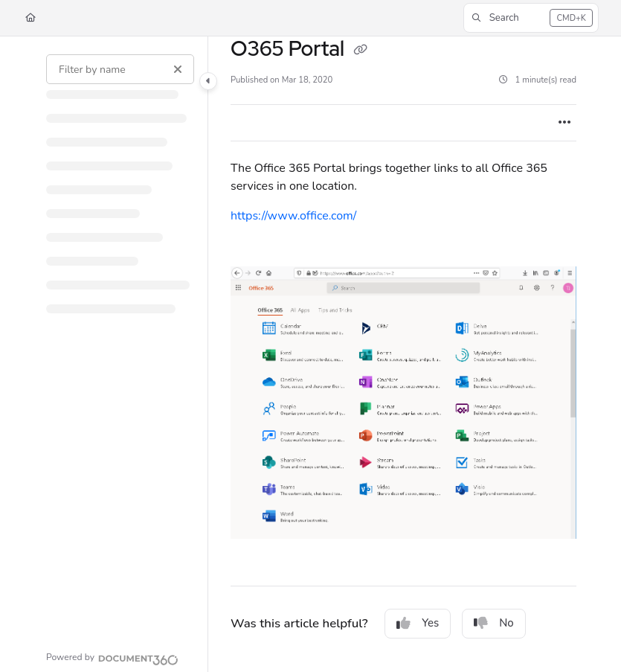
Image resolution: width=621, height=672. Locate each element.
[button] (531, 18)
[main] (403, 354)
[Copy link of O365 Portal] (361, 51)
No (494, 623)
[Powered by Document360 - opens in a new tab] (112, 658)
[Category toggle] (208, 81)
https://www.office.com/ (293, 216)
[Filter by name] (120, 69)
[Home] (30, 18)
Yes (418, 623)
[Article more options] (564, 123)
